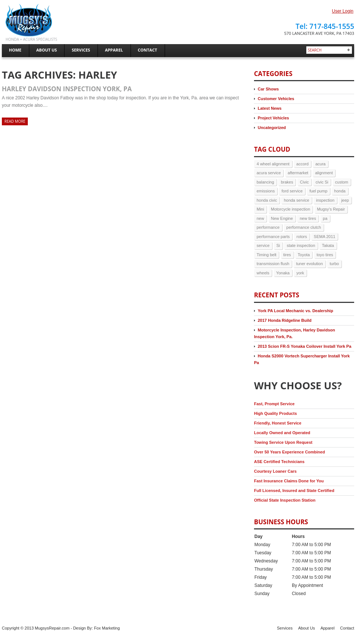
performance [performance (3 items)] (268, 227)
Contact (347, 628)
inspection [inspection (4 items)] (325, 200)
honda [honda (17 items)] (340, 191)
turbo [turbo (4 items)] (334, 264)
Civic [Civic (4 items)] (304, 182)
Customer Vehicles (276, 99)
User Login (343, 11)
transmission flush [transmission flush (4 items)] (273, 264)
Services (285, 628)
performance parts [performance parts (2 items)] (273, 237)
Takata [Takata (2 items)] (328, 245)
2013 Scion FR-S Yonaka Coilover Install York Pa (304, 346)
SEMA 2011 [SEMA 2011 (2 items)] (324, 237)
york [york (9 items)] (300, 273)
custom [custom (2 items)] (342, 182)
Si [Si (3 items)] (278, 245)
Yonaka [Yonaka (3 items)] (283, 273)
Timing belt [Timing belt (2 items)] (266, 255)
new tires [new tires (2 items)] (308, 218)
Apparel (327, 628)
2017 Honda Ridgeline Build (285, 320)
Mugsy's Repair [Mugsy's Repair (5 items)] (331, 209)
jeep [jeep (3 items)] (345, 200)
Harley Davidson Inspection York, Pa (67, 89)
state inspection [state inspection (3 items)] (301, 245)
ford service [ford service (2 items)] (292, 191)
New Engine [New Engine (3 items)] (282, 218)
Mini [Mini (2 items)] (260, 209)
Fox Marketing (107, 628)
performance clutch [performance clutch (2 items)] (304, 227)
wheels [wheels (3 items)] (263, 273)
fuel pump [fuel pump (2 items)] (318, 191)
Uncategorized (272, 128)
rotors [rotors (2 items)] (302, 237)
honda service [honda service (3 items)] (296, 200)
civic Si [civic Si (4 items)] (322, 182)
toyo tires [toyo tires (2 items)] (325, 255)
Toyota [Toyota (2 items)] (304, 255)
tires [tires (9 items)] (287, 255)
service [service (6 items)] (263, 245)
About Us (306, 628)
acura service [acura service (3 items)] (269, 173)
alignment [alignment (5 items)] (324, 173)
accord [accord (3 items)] (302, 164)
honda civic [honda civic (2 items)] (267, 200)
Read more (15, 121)
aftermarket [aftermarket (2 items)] (298, 173)
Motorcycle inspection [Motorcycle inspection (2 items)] (291, 209)
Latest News (270, 108)
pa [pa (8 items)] (325, 218)
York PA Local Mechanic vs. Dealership (295, 311)
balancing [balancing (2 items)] (265, 182)
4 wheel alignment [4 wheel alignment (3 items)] (273, 164)
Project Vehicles (273, 118)
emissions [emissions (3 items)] (266, 191)
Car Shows (268, 89)
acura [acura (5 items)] (320, 164)
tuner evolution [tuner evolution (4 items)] (309, 264)
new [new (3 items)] (260, 218)
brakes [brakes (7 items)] (287, 182)
